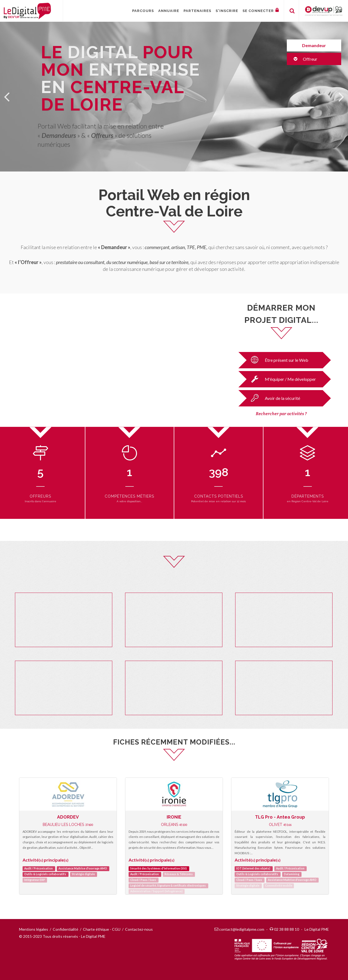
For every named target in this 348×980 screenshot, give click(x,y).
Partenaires (197, 11)
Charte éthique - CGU (102, 929)
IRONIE (174, 817)
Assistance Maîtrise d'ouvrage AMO (83, 868)
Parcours (143, 11)
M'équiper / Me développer (282, 379)
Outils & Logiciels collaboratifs (45, 874)
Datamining (292, 874)
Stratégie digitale (83, 874)
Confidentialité (66, 929)
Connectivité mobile (279, 886)
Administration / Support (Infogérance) (156, 891)
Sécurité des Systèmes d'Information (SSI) (159, 868)
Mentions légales (34, 929)
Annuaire (169, 11)
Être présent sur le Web (278, 360)
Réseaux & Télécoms (179, 874)
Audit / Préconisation (38, 868)
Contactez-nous (139, 929)
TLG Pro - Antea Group (280, 817)
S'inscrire (227, 11)
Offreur (305, 59)
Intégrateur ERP (35, 880)
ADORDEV (68, 817)
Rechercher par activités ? (281, 414)
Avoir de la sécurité (274, 398)
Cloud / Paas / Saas (143, 880)
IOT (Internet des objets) (253, 868)
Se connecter (261, 10)
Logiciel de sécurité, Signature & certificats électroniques (168, 886)
